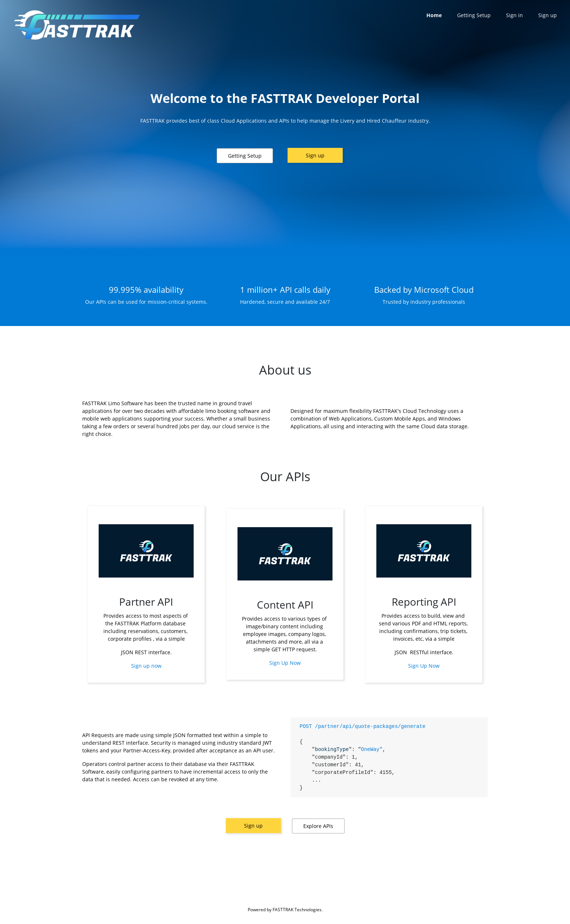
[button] (245, 156)
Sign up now (146, 666)
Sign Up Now (285, 663)
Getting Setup (474, 15)
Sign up (315, 155)
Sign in (514, 15)
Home (434, 15)
